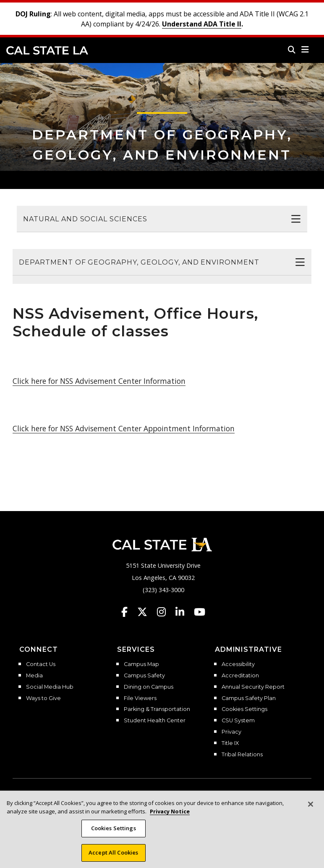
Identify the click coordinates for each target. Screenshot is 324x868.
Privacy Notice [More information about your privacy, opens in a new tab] (170, 818)
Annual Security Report (253, 687)
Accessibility (238, 664)
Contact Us (41, 664)
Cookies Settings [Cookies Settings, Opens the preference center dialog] (114, 834)
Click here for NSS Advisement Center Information (99, 381)
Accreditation (240, 676)
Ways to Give (43, 698)
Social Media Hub (50, 687)
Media (34, 676)
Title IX (230, 743)
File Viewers (140, 698)
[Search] (292, 50)
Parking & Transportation (157, 709)
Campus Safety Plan (249, 698)
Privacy (231, 732)
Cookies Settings (244, 709)
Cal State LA (47, 50)
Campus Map (141, 664)
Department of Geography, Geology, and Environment (139, 262)
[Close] (311, 810)
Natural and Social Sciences (85, 219)
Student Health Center (155, 721)
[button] (305, 50)
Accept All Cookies (113, 859)
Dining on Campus (149, 687)
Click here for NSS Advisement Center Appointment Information (124, 428)
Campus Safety (144, 676)
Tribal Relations (242, 755)
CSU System (238, 721)
